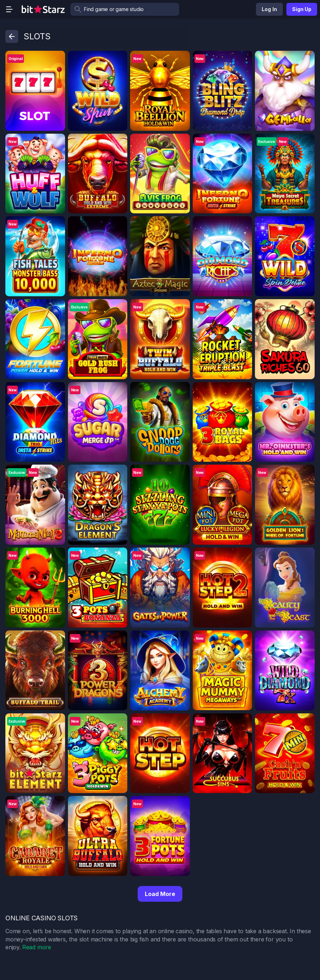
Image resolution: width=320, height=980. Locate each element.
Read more (37, 947)
